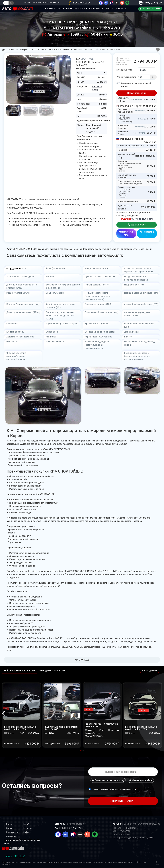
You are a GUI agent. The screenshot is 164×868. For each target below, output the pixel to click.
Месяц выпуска (124, 70)
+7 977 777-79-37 (150, 3)
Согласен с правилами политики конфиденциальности (114, 789)
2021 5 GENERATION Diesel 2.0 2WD (101, 725)
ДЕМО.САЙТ (18, 9)
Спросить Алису (97, 88)
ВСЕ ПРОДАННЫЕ (149, 671)
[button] (69, 77)
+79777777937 (76, 828)
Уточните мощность (126, 77)
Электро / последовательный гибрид (136, 85)
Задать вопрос (137, 225)
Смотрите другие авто (142, 219)
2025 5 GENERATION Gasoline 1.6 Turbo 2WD (21, 728)
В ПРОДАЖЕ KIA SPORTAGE (52, 671)
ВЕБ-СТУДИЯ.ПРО (15, 856)
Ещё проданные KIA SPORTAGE (20, 671)
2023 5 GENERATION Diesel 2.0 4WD (61, 728)
